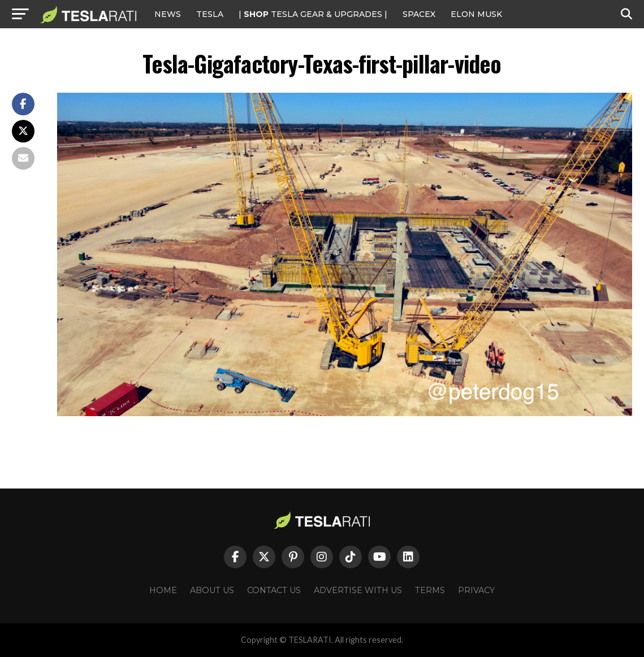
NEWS (168, 14)
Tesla (210, 14)
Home (163, 590)
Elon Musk (476, 14)
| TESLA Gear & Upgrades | (313, 14)
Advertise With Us (358, 590)
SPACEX (419, 14)
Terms (430, 590)
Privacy (476, 590)
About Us (212, 590)
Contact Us (274, 590)
